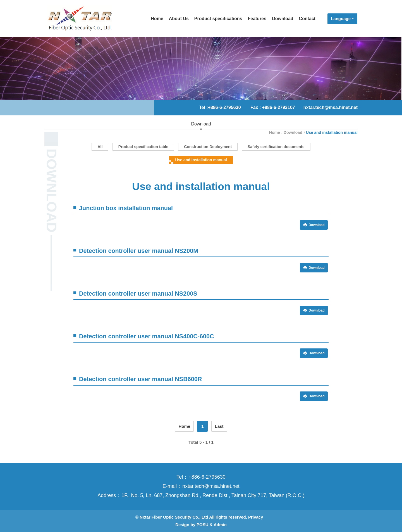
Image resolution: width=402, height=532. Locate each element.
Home (275, 132)
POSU (203, 525)
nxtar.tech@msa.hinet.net (331, 107)
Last (219, 426)
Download (293, 132)
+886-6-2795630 (224, 107)
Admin (220, 525)
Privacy (256, 517)
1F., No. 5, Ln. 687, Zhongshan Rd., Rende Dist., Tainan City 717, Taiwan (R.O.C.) (213, 495)
